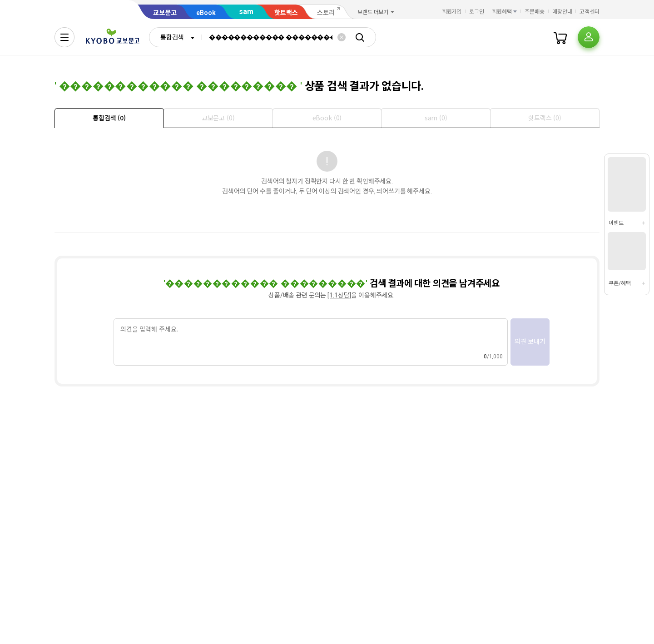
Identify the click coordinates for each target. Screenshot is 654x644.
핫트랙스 (286, 13)
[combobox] (175, 37)
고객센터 (590, 12)
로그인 (477, 12)
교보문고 (165, 13)
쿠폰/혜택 (619, 283)
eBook (206, 13)
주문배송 (535, 12)
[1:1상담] (339, 295)
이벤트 (616, 223)
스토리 (326, 13)
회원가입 (452, 12)
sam (246, 12)
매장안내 (562, 12)
